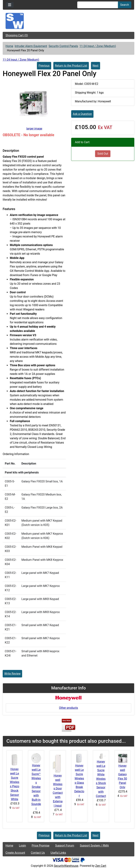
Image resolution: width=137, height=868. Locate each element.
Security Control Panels (63, 46)
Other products (68, 708)
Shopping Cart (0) (17, 35)
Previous (44, 66)
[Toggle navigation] (10, 5)
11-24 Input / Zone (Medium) (98, 46)
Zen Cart (101, 866)
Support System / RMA (94, 846)
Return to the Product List (71, 66)
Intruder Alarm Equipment (31, 46)
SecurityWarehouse (66, 866)
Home (9, 46)
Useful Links (58, 853)
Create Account (15, 853)
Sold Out (103, 154)
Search (125, 5)
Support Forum (65, 846)
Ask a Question (82, 114)
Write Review (12, 674)
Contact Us (38, 853)
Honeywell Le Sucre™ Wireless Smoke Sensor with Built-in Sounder (36, 787)
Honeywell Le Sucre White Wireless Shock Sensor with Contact (101, 779)
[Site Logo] (68, 21)
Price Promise (41, 846)
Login (22, 846)
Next (96, 66)
